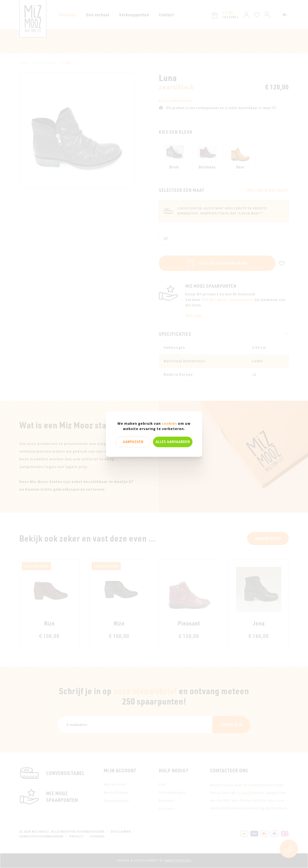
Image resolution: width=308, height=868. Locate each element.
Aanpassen (133, 442)
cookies (169, 424)
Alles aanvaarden (173, 442)
